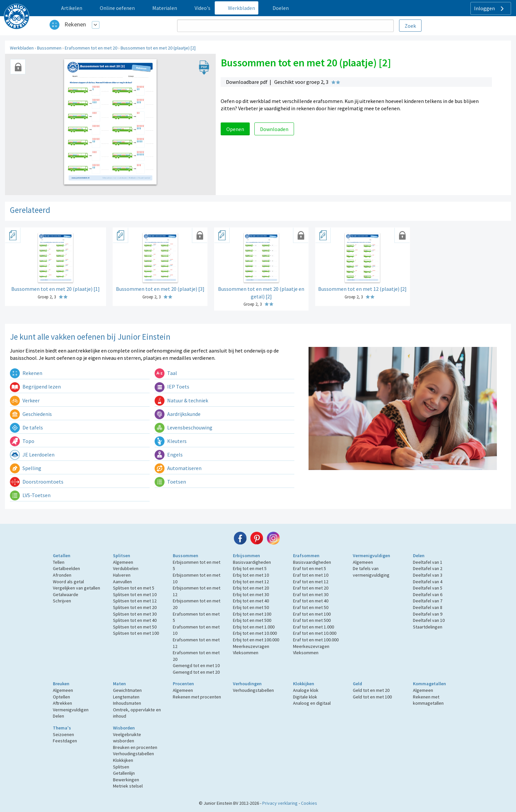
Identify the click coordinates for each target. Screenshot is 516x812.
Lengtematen (126, 697)
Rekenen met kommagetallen (428, 700)
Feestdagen (65, 741)
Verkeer (25, 400)
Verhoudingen (247, 684)
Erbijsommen (246, 556)
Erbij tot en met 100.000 (256, 640)
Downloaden (274, 129)
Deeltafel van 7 (428, 601)
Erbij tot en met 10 (251, 575)
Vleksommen (246, 653)
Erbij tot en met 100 (252, 614)
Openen (235, 129)
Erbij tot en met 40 (251, 601)
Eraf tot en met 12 (311, 582)
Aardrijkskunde (178, 414)
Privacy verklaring (280, 803)
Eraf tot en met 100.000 (316, 640)
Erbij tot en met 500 (252, 620)
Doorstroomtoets (37, 482)
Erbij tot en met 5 (250, 568)
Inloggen (490, 9)
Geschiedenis (31, 414)
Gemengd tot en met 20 (196, 672)
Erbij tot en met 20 (251, 588)
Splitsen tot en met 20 (135, 607)
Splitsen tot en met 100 (136, 633)
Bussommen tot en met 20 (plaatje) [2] (158, 48)
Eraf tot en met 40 (311, 601)
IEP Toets (172, 387)
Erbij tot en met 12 (251, 582)
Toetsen (170, 482)
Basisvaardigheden (252, 562)
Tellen (59, 562)
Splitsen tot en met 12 (135, 601)
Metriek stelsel (128, 786)
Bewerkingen (126, 780)
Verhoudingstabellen (253, 690)
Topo (22, 441)
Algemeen (123, 562)
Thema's (62, 728)
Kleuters (171, 441)
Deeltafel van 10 (429, 620)
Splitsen (122, 556)
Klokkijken (304, 684)
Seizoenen (63, 734)
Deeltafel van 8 (428, 607)
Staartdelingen (428, 627)
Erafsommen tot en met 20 (91, 48)
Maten (119, 684)
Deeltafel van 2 (428, 568)
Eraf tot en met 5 (310, 568)
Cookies (309, 803)
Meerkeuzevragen (251, 646)
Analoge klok (306, 690)
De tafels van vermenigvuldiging (371, 572)
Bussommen (49, 48)
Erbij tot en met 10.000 (255, 633)
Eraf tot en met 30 (311, 594)
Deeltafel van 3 (428, 575)
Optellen (61, 697)
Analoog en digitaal (312, 703)
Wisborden (124, 728)
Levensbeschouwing (184, 427)
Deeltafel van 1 (428, 562)
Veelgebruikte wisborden (127, 738)
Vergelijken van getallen (76, 588)
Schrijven (62, 601)
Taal (166, 373)
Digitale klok (305, 697)
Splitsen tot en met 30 (135, 614)
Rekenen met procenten (197, 697)
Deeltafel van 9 (428, 614)
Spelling (26, 468)
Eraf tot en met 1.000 (313, 627)
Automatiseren (178, 468)
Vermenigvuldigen (371, 556)
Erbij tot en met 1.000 (254, 627)
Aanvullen (122, 582)
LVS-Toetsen (30, 495)
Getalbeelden (66, 568)
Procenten (183, 684)
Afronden (62, 575)
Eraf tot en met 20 (311, 588)
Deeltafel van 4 (428, 582)
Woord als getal (68, 582)
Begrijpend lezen (35, 387)
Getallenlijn (124, 773)
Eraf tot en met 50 (311, 607)
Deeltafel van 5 (428, 588)
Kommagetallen (429, 684)
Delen (419, 556)
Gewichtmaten (127, 690)
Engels (169, 455)
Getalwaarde (66, 594)
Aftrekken (62, 703)
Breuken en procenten (135, 747)
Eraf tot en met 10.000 (315, 633)
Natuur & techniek (181, 400)
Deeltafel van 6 (428, 594)
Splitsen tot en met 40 (135, 620)
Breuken (61, 684)
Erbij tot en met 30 (251, 594)
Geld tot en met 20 (371, 690)
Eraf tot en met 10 (311, 575)
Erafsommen (306, 556)
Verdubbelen (126, 568)
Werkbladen (22, 48)
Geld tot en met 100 (372, 697)
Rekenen (75, 24)
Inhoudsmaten (127, 703)
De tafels (26, 427)
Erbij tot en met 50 (251, 607)
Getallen (62, 556)
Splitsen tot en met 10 (135, 594)
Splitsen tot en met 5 (134, 588)
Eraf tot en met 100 (312, 614)
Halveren (122, 575)
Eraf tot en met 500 (312, 620)
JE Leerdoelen (32, 455)
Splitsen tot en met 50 (135, 627)
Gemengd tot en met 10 (196, 665)
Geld (357, 684)
